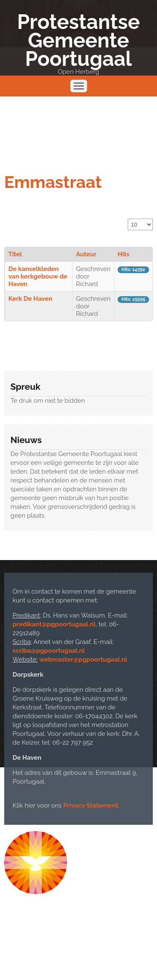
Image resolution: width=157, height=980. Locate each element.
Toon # (128, 219)
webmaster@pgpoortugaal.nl (83, 659)
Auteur (86, 254)
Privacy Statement (91, 805)
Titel (15, 254)
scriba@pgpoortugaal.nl (49, 651)
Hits (124, 254)
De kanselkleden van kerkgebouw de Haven (38, 276)
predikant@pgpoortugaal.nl (54, 624)
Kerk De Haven (30, 299)
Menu (79, 86)
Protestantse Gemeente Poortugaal (78, 40)
